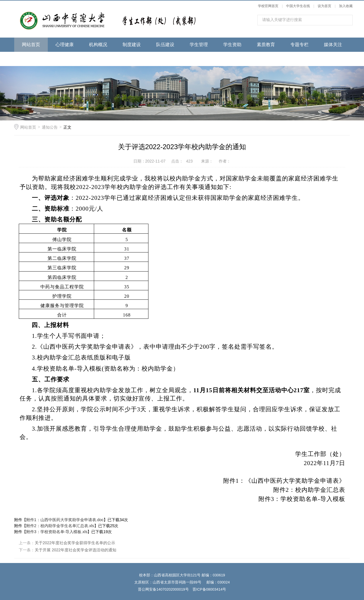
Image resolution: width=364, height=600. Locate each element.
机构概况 (98, 45)
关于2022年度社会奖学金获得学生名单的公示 (75, 543)
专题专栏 (299, 45)
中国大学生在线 (298, 6)
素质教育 (266, 45)
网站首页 (31, 45)
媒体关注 (333, 45)
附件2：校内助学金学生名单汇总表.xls (60, 526)
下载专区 (31, 59)
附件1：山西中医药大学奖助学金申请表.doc (65, 520)
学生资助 (232, 45)
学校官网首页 (268, 6)
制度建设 (132, 45)
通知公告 (50, 127)
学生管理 (199, 45)
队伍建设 (165, 45)
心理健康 (65, 45)
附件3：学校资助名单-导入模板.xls (57, 532)
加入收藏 (346, 6)
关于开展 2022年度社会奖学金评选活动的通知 (76, 550)
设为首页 (324, 6)
